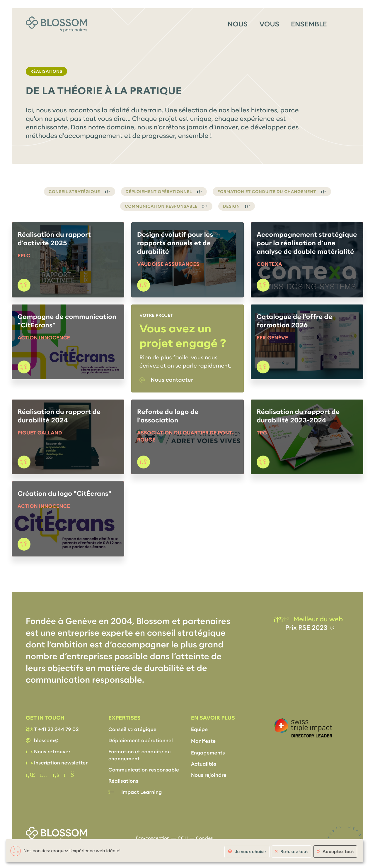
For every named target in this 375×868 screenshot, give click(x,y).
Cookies (204, 838)
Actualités (204, 764)
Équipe (199, 729)
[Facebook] (56, 775)
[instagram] (44, 775)
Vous (269, 24)
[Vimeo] (69, 775)
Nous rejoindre (209, 775)
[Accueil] (56, 24)
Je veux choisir (250, 852)
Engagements (208, 753)
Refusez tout (294, 852)
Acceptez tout (338, 852)
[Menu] (344, 24)
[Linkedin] (30, 775)
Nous (238, 24)
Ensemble (309, 24)
